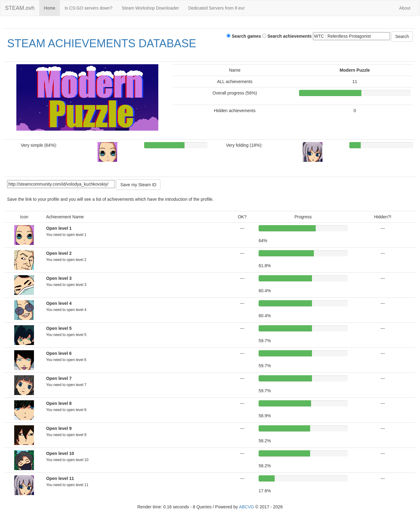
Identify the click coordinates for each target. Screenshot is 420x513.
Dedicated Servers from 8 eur (216, 8)
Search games (244, 36)
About (405, 8)
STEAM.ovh (20, 8)
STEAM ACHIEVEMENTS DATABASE (102, 43)
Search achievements (287, 36)
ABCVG (246, 507)
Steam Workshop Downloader (150, 8)
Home (50, 8)
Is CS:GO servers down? (88, 8)
